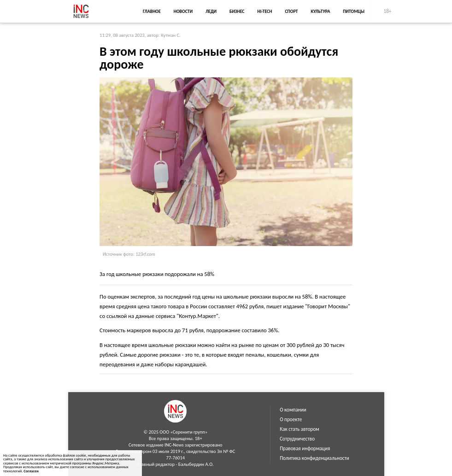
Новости (183, 12)
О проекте (291, 419)
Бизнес (237, 12)
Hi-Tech (264, 12)
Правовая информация (305, 448)
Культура (320, 12)
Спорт (291, 12)
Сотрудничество (297, 439)
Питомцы (354, 12)
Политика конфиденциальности (314, 458)
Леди (211, 12)
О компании (293, 410)
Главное (152, 12)
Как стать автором (299, 429)
